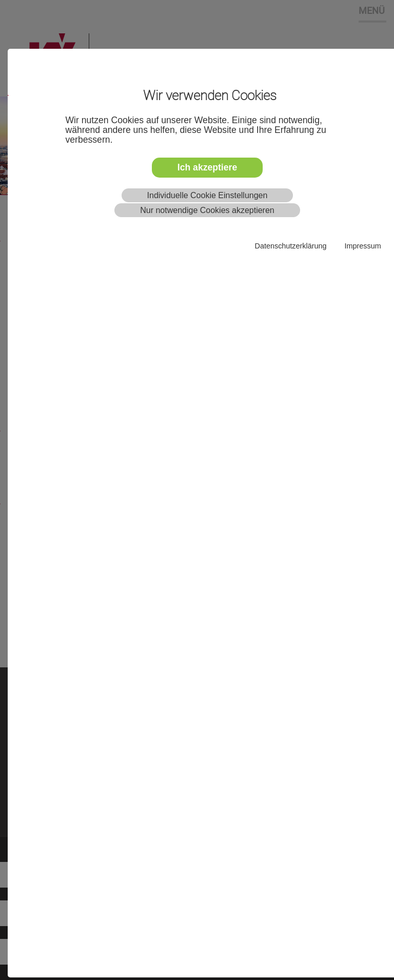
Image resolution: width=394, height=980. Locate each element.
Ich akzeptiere (207, 167)
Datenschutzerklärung (291, 246)
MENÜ (372, 10)
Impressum (362, 246)
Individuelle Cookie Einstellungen (208, 195)
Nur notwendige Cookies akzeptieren (207, 210)
